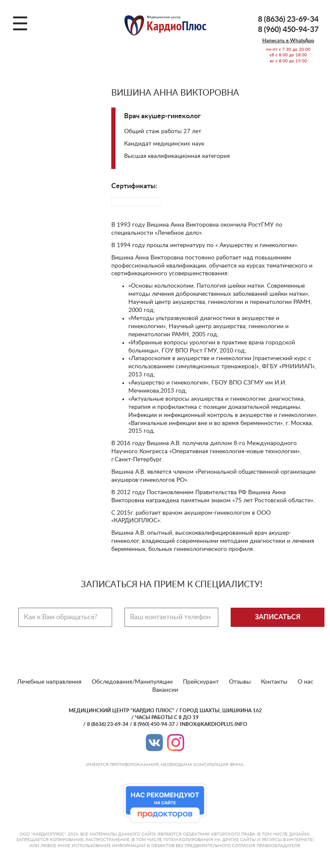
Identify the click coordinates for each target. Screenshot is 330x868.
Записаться (278, 617)
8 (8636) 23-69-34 (288, 20)
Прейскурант (201, 682)
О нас (305, 682)
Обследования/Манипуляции (132, 682)
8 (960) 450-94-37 (288, 30)
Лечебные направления (49, 682)
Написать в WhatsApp (288, 41)
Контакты (274, 682)
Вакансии (165, 690)
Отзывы (240, 682)
